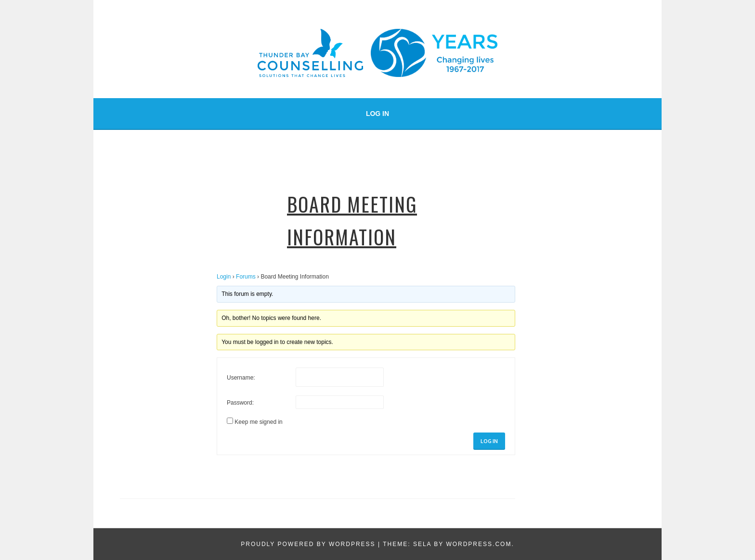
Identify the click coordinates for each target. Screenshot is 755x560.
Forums (246, 277)
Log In (377, 114)
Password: (240, 403)
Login (224, 277)
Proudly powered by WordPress (308, 544)
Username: (241, 378)
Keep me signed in (258, 422)
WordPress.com (479, 544)
